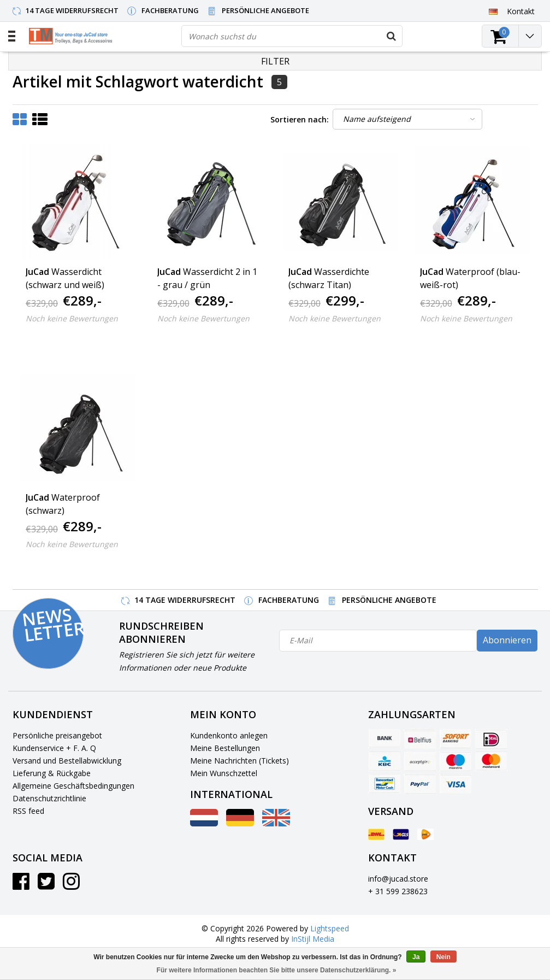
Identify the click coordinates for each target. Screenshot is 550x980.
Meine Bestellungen (225, 748)
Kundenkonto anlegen (229, 735)
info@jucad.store (398, 879)
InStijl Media (313, 939)
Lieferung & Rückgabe (52, 773)
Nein (443, 957)
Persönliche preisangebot (57, 735)
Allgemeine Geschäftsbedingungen (73, 786)
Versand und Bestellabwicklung (67, 761)
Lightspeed (330, 928)
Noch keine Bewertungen (72, 318)
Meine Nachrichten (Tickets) (239, 761)
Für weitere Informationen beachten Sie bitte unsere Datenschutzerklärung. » (277, 970)
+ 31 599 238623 (398, 891)
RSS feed (28, 811)
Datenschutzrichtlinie (49, 798)
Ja (416, 957)
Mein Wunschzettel (224, 773)
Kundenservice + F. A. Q (54, 748)
